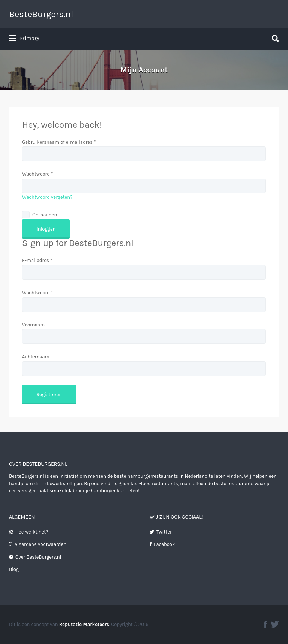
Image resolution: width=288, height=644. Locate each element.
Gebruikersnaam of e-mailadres (59, 142)
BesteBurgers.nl (41, 14)
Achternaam (36, 357)
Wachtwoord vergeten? (47, 197)
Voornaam (33, 325)
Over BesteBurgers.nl (38, 557)
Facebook (164, 544)
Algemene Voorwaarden (40, 544)
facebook (265, 624)
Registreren (49, 394)
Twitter (164, 532)
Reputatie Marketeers (84, 624)
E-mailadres (37, 260)
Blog (14, 569)
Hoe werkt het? (32, 532)
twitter (275, 624)
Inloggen (46, 229)
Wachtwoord (37, 174)
